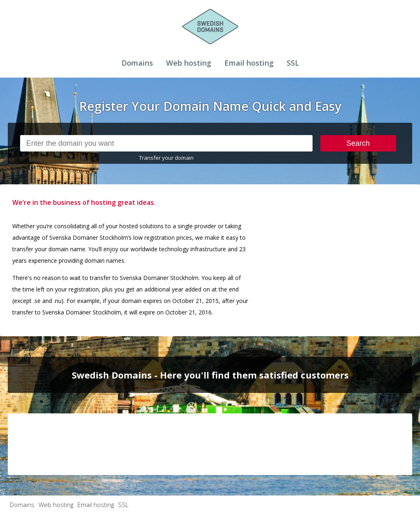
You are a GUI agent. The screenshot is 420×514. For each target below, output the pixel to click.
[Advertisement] (355, 248)
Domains (137, 63)
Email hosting (249, 63)
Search (358, 143)
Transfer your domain (166, 158)
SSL (293, 63)
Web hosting (189, 63)
